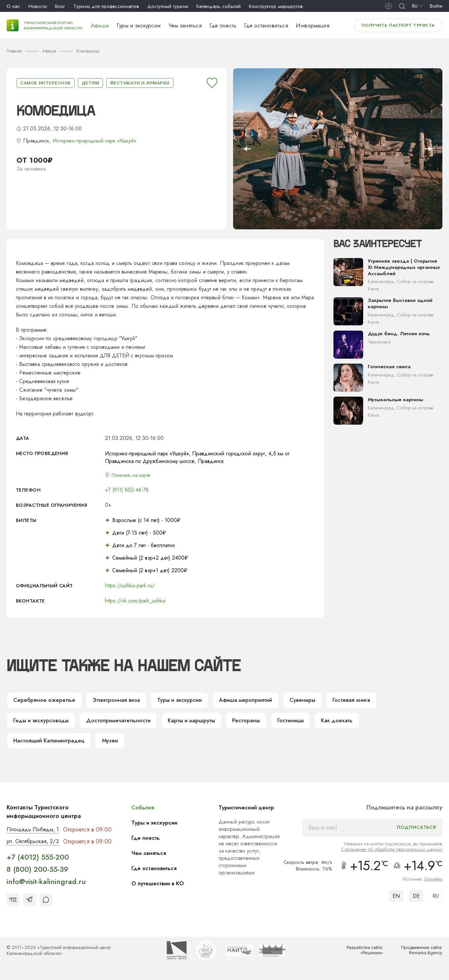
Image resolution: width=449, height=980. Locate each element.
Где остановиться (266, 25)
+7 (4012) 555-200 (38, 863)
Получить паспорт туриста (398, 25)
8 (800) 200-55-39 (37, 875)
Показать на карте (133, 475)
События (147, 812)
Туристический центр (250, 812)
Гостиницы (301, 723)
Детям (90, 83)
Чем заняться (185, 25)
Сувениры (315, 702)
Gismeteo (433, 884)
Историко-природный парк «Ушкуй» (94, 141)
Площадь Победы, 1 (35, 834)
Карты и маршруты (197, 723)
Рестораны (254, 723)
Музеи (115, 745)
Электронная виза (119, 702)
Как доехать (349, 723)
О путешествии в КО (163, 888)
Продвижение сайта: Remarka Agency (420, 956)
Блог (60, 6)
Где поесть (223, 25)
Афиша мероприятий (255, 702)
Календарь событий (219, 6)
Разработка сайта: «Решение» (363, 956)
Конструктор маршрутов (276, 6)
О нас (13, 6)
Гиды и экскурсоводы (43, 723)
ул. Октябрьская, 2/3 (35, 847)
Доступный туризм (168, 6)
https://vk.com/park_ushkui (135, 601)
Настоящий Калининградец (51, 745)
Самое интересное (46, 83)
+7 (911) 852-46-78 (127, 490)
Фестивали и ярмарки (140, 83)
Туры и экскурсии (138, 25)
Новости (38, 6)
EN (396, 901)
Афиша (100, 25)
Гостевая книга (366, 702)
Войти (436, 6)
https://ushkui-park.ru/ (130, 586)
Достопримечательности (122, 723)
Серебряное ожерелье (45, 702)
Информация (313, 25)
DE (416, 901)
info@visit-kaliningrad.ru (46, 887)
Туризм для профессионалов (106, 6)
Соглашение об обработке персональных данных (392, 854)
